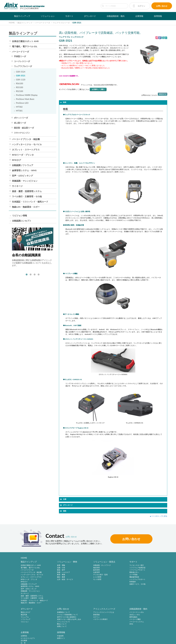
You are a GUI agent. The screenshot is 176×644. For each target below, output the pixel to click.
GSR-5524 (21, 72)
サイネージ (17, 186)
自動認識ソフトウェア (23, 165)
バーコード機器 (85, 620)
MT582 (19, 107)
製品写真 (141, 568)
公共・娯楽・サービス (58, 579)
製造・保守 (54, 570)
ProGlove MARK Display (27, 95)
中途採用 (141, 613)
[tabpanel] (33, 247)
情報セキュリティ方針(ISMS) (67, 640)
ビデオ (111, 629)
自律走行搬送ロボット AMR (25, 41)
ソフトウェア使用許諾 (117, 568)
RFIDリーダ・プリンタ (23, 155)
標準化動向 (83, 617)
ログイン (141, 6)
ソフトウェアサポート (117, 570)
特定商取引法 (40, 640)
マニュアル (142, 570)
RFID (81, 624)
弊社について (26, 624)
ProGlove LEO (22, 103)
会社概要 (112, 617)
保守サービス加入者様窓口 (30, 617)
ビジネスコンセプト (116, 615)
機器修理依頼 (113, 577)
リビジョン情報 (20, 216)
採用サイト (142, 615)
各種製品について (27, 613)
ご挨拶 (111, 622)
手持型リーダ (20, 56)
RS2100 (19, 91)
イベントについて (27, 622)
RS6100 (19, 83)
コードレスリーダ (22, 61)
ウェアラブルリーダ (23, 66)
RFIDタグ (16, 160)
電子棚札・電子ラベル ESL (25, 46)
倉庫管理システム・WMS (24, 170)
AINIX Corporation (151, 640)
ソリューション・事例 (60, 562)
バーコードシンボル (86, 613)
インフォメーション (116, 627)
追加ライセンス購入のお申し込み (33, 620)
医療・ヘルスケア (56, 572)
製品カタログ (143, 565)
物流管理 (82, 568)
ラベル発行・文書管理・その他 (27, 196)
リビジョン (142, 575)
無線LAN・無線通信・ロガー (26, 207)
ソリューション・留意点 (90, 562)
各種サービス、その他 (117, 584)
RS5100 (19, 87)
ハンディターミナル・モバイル (27, 144)
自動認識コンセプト (22, 221)
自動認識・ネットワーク (88, 565)
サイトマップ (84, 640)
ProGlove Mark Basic (25, 99)
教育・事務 (54, 575)
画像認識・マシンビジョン (25, 181)
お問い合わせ (162, 6)
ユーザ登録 (113, 575)
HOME (24, 558)
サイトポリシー (8, 640)
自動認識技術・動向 (116, 16)
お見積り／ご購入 (98, 89)
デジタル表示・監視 (86, 575)
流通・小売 (54, 568)
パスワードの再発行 (57, 620)
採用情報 (158, 16)
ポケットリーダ (21, 118)
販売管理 (82, 570)
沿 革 (111, 620)
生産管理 (82, 572)
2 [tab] (31, 275)
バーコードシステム (86, 622)
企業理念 (112, 613)
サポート (69, 16)
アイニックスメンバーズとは (60, 613)
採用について (26, 627)
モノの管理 (83, 579)
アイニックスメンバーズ (61, 609)
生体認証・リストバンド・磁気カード (30, 202)
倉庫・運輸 (54, 565)
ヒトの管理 (83, 577)
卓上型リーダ (20, 123)
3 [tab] (35, 275)
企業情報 (139, 16)
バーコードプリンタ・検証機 (26, 139)
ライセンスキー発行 (116, 565)
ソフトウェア (143, 572)
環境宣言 (51, 640)
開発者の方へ (113, 572)
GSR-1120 (21, 80)
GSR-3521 (21, 76)
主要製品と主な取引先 (117, 624)
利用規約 (112, 582)
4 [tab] (39, 275)
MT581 (19, 111)
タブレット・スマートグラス (26, 150)
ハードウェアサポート (117, 579)
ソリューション (48, 16)
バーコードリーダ (20, 52)
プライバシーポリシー (24, 640)
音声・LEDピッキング (22, 176)
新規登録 (53, 615)
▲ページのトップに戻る (158, 516)
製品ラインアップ (22, 16)
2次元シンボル (85, 615)
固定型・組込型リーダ (24, 128)
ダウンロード (90, 16)
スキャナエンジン (22, 133)
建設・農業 (54, 577)
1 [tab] (27, 275)
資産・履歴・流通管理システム (27, 191)
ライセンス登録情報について (31, 615)
